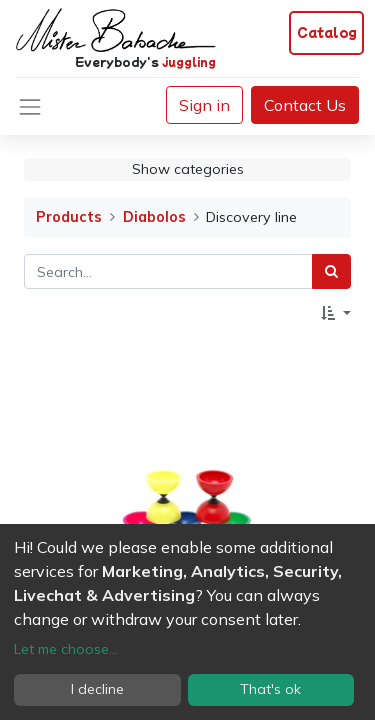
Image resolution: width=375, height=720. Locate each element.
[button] (336, 313)
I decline (97, 689)
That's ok (270, 689)
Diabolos (154, 217)
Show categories (188, 169)
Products (69, 217)
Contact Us (305, 105)
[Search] (331, 271)
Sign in (204, 105)
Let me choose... (66, 649)
